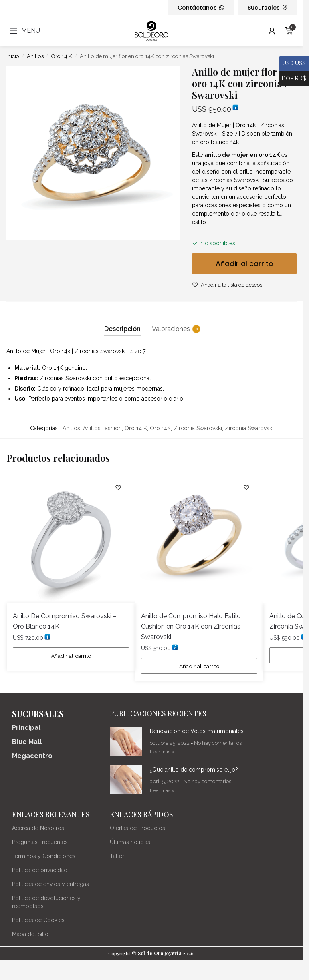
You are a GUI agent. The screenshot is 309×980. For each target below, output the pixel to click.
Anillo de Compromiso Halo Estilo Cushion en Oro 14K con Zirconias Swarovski (191, 626)
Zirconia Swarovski (198, 428)
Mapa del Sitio (30, 934)
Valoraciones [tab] (171, 329)
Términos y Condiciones (44, 856)
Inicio (13, 56)
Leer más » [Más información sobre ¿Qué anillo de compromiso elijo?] (162, 791)
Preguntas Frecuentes (40, 842)
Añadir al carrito (244, 264)
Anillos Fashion (102, 428)
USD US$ (292, 64)
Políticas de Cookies (38, 920)
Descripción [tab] (122, 329)
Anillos (35, 56)
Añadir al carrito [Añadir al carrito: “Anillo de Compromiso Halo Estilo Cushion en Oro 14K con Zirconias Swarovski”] (199, 666)
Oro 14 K (62, 56)
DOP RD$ (293, 79)
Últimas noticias (130, 842)
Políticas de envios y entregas (50, 884)
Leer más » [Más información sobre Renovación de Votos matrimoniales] (162, 752)
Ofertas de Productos (137, 828)
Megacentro (32, 757)
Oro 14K (160, 428)
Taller (117, 856)
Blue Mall (27, 743)
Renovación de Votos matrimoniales (197, 731)
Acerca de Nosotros (38, 828)
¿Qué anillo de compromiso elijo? (194, 770)
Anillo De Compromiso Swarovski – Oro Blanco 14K (65, 621)
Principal (26, 728)
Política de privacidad (40, 870)
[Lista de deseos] (117, 487)
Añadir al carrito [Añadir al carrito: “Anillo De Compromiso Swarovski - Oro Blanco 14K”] (71, 656)
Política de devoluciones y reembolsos (46, 902)
